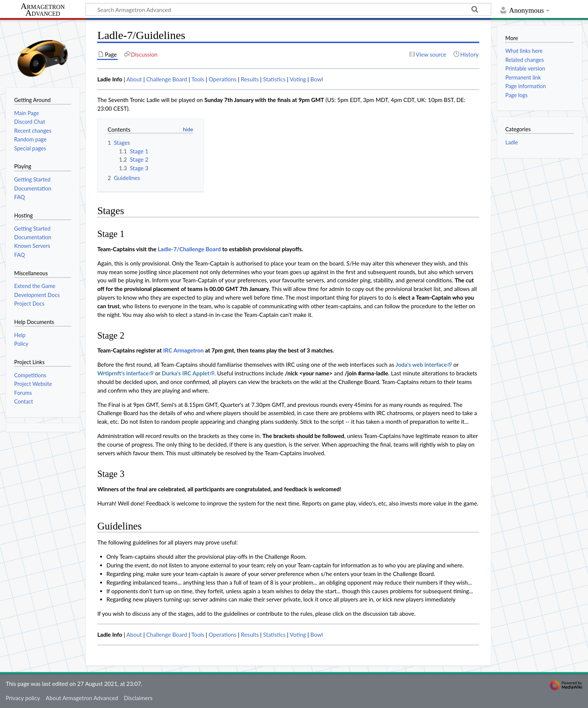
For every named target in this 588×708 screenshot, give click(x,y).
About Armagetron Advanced (82, 698)
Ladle (511, 142)
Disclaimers (138, 698)
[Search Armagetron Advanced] (288, 9)
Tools (198, 79)
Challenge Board (167, 79)
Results (250, 79)
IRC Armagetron (183, 350)
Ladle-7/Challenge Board (189, 249)
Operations (222, 79)
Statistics (274, 79)
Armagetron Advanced (43, 10)
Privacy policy (23, 698)
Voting (298, 79)
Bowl (316, 79)
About (134, 79)
